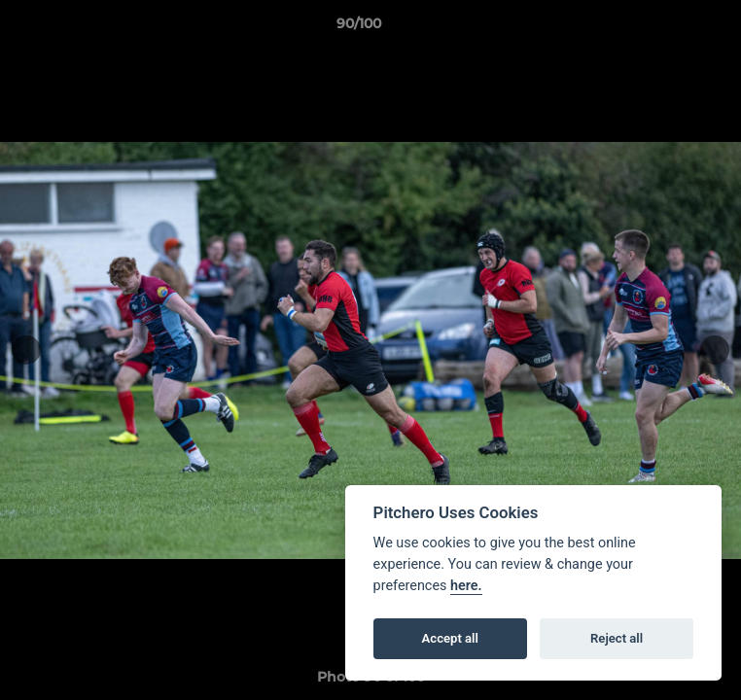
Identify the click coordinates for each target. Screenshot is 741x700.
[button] (671, 28)
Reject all (617, 638)
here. (466, 586)
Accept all (450, 638)
